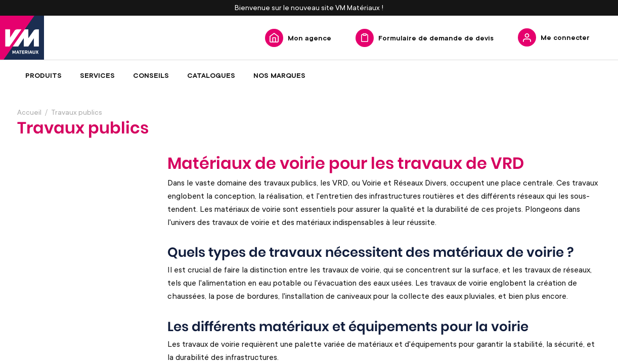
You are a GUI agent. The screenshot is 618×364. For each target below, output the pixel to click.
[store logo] (22, 38)
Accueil (29, 112)
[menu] (309, 75)
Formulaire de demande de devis (436, 38)
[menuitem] (43, 75)
